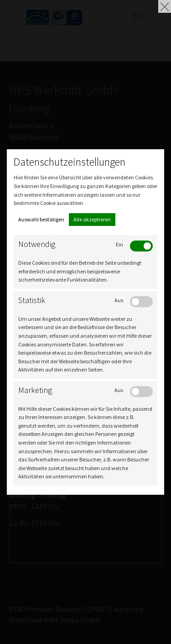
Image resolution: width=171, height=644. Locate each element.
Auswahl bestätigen (41, 219)
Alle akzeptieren (92, 219)
